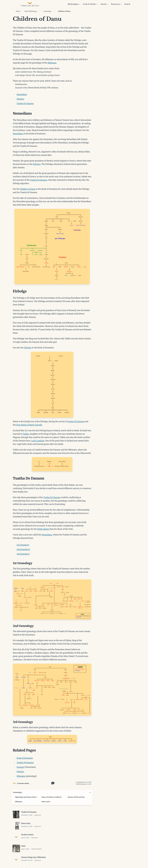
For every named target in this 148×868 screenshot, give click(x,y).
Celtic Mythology (31, 11)
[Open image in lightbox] (52, 247)
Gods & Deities (91, 4)
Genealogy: (18, 792)
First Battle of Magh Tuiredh (29, 425)
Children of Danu (28, 189)
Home (18, 11)
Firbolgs (20, 99)
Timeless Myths (24, 783)
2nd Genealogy (23, 549)
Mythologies (74, 4)
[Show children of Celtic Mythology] (38, 11)
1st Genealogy (23, 545)
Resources (116, 4)
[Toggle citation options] (52, 783)
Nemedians (22, 94)
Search (127, 4)
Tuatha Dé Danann (39, 180)
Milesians (52, 63)
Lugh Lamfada (38, 441)
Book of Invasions (25, 758)
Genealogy (47, 11)
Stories (104, 4)
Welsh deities (43, 529)
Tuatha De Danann (25, 103)
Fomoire (20, 767)
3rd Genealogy (23, 554)
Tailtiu (26, 434)
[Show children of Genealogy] (53, 11)
